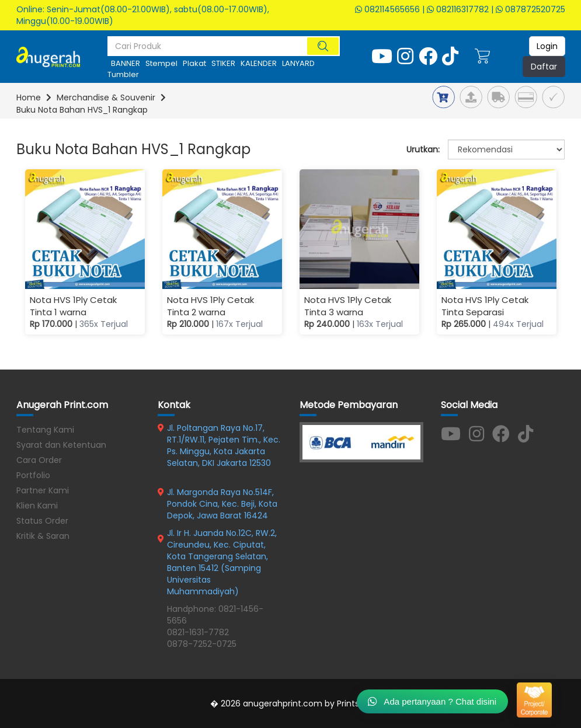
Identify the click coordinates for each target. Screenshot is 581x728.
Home (29, 97)
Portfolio (33, 475)
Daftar (544, 67)
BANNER (126, 63)
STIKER (223, 63)
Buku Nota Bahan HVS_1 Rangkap (82, 110)
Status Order (42, 521)
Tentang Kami (45, 430)
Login (547, 46)
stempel (161, 63)
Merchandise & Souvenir (106, 97)
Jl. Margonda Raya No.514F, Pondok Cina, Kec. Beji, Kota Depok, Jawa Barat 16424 (222, 504)
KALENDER (259, 63)
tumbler (123, 74)
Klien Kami (37, 506)
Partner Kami (43, 490)
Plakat (194, 63)
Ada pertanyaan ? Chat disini (432, 701)
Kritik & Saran (43, 536)
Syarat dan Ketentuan (61, 445)
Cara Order (39, 460)
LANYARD (298, 63)
